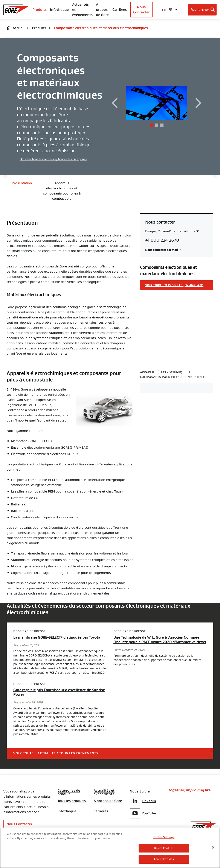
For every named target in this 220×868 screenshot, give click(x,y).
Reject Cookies (164, 848)
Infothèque (67, 811)
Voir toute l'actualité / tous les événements (56, 753)
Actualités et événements (82, 10)
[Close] (213, 848)
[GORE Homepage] (16, 10)
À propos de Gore (102, 10)
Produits (40, 10)
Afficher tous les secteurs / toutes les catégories (54, 159)
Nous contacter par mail (162, 250)
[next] (199, 103)
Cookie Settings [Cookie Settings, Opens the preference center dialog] (164, 837)
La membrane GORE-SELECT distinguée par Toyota (57, 637)
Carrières (101, 811)
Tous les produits (72, 801)
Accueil (18, 28)
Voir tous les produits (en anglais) (174, 285)
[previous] (115, 103)
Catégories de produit (69, 791)
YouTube (143, 813)
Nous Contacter (141, 10)
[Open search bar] (202, 10)
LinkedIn (143, 801)
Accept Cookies (164, 859)
